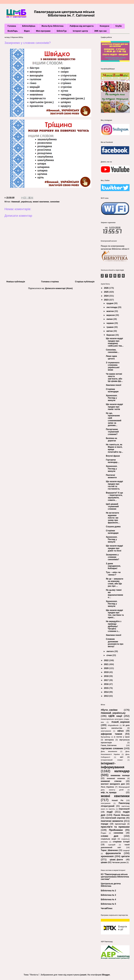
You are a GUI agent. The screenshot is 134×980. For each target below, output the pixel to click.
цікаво (104, 862)
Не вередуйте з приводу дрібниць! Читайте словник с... (114, 626)
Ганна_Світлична (109, 745)
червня (110, 323)
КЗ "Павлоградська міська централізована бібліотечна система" (115, 877)
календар (122, 771)
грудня (110, 303)
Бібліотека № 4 (108, 899)
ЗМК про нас (101, 31)
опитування (106, 803)
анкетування (106, 731)
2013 (107, 696)
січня (109, 655)
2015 (107, 688)
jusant (83, 975)
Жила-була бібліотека (52, 26)
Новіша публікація (16, 282)
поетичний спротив (115, 818)
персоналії (124, 809)
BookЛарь (13, 31)
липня (110, 319)
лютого (110, 651)
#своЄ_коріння (121, 722)
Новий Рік (118, 800)
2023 (107, 300)
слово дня (109, 836)
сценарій (112, 845)
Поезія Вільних (122, 815)
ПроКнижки (116, 830)
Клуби (119, 26)
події (110, 812)
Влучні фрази (113, 456)
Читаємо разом (119, 862)
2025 (107, 292)
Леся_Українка (107, 787)
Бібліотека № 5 (108, 904)
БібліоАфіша (29, 26)
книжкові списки (111, 781)
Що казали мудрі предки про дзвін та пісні (114, 548)
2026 (107, 288)
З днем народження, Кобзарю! (113, 566)
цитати (125, 856)
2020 (107, 668)
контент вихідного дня (113, 784)
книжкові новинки (116, 778)
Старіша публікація (85, 282)
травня (110, 327)
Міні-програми (43, 31)
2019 (107, 672)
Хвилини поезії (114, 385)
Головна (12, 26)
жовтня (110, 311)
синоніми (55, 202)
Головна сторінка (50, 282)
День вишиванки (109, 751)
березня (111, 335)
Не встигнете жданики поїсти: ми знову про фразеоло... (113, 518)
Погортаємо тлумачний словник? (112, 432)
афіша (120, 731)
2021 (107, 664)
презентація (120, 824)
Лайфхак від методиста (82, 26)
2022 (107, 660)
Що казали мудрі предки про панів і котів (114, 407)
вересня (111, 315)
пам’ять (112, 809)
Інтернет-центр (80, 31)
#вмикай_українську (21, 202)
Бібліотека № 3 (108, 895)
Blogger (106, 975)
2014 (107, 692)
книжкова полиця (120, 775)
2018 (107, 676)
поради (105, 824)
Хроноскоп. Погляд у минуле (112, 398)
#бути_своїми (109, 710)
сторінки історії (121, 842)
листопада (112, 307)
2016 (107, 684)
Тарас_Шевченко (109, 850)
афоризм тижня (111, 734)
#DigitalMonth (113, 725)
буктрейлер (105, 737)
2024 (107, 296)
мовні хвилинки (41, 202)
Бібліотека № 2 (108, 891)
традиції (126, 850)
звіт (122, 757)
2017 (107, 680)
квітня (110, 331)
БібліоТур (62, 31)
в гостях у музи (122, 737)
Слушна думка (113, 527)
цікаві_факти (116, 860)
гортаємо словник (112, 748)
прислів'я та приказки (115, 827)
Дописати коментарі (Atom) (59, 288)
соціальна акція (108, 839)
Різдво (103, 833)
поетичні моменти (112, 821)
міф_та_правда (109, 792)
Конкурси (105, 26)
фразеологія (113, 853)
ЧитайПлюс (107, 908)
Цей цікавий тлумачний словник (112, 506)
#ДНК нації (115, 716)
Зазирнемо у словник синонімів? (112, 557)
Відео (27, 31)
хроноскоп (107, 856)
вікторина (109, 740)
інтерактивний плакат (112, 760)
